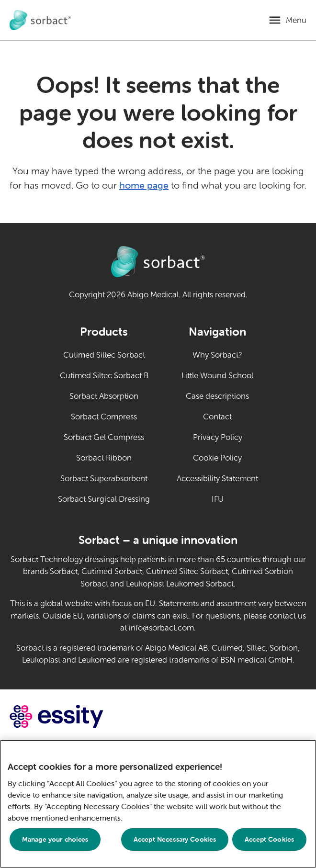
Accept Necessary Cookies (175, 839)
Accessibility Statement (217, 479)
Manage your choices (55, 839)
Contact (217, 417)
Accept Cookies (269, 839)
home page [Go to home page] (144, 185)
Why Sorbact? (217, 355)
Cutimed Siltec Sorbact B (104, 376)
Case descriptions (217, 396)
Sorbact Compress (104, 417)
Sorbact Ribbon (104, 458)
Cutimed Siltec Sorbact (104, 355)
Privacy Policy (218, 437)
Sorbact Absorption (104, 396)
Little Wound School (217, 376)
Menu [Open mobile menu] (296, 20)
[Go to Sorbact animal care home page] (40, 20)
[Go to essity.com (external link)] (73, 716)
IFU (235, 498)
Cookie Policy (217, 458)
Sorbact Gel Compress (104, 437)
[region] (158, 804)
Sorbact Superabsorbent (104, 479)
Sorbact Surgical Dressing (104, 499)
